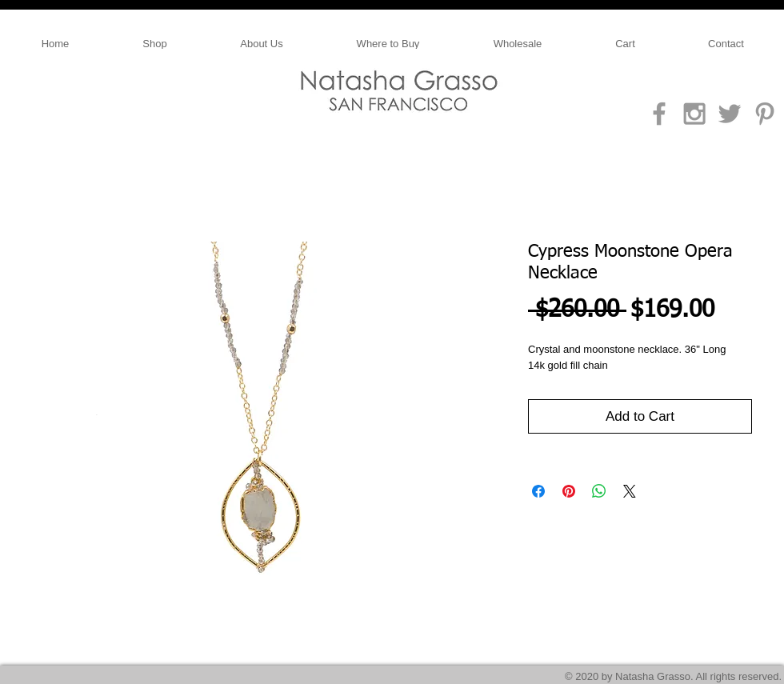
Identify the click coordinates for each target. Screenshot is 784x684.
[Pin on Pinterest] (569, 491)
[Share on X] (630, 491)
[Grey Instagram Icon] (694, 114)
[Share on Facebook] (538, 491)
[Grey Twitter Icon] (730, 114)
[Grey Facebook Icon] (659, 114)
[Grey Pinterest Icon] (765, 114)
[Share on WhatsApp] (599, 491)
